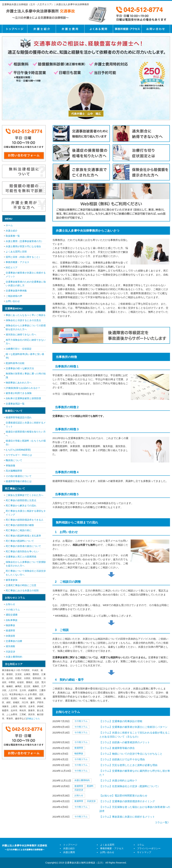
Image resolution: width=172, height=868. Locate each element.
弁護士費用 (70, 29)
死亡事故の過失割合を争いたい (22, 551)
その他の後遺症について (19, 476)
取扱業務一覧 (13, 236)
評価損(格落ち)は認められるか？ (23, 388)
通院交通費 (12, 615)
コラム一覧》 (162, 822)
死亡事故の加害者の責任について (23, 546)
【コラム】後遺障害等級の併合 (117, 748)
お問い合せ (156, 29)
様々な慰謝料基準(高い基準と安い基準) (25, 356)
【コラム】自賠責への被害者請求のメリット (125, 742)
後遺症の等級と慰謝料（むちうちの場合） (26, 443)
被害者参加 (12, 580)
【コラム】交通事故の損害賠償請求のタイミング (127, 801)
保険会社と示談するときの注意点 (23, 320)
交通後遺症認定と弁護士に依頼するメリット (26, 424)
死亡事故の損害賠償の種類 (20, 525)
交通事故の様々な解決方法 (20, 368)
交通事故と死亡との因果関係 (21, 557)
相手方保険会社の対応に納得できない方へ (26, 342)
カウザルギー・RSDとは (19, 455)
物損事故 (79, 754)
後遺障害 (79, 748)
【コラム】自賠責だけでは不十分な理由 (122, 759)
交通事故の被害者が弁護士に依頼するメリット (26, 275)
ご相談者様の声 (14, 296)
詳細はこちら (33, 719)
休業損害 (10, 636)
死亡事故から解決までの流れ (21, 506)
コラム (141, 845)
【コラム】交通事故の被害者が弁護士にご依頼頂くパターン (133, 727)
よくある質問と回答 (16, 252)
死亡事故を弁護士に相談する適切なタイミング (26, 513)
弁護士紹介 (41, 29)
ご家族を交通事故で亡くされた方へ (25, 495)
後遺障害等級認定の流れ (19, 417)
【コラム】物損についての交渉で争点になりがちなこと (131, 754)
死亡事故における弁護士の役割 (22, 590)
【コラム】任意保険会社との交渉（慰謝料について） (130, 786)
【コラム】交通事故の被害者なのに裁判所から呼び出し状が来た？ (135, 773)
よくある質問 (99, 29)
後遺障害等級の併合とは (19, 481)
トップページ (15, 29)
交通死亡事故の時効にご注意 (21, 585)
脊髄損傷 (10, 465)
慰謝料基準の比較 (15, 363)
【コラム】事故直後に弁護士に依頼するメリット (127, 817)
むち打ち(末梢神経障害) (18, 450)
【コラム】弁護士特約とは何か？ (118, 780)
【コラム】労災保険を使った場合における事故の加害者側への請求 (135, 809)
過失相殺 (10, 646)
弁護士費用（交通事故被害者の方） (25, 241)
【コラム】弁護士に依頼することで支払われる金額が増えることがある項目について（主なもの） (135, 735)
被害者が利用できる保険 (19, 393)
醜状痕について (14, 460)
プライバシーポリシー (149, 848)
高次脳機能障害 (14, 471)
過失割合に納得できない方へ (21, 335)
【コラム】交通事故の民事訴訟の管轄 (121, 721)
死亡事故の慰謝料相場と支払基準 (23, 536)
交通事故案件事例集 (16, 291)
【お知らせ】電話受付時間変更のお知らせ (123, 796)
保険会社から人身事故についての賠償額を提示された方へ (26, 327)
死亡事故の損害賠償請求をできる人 (25, 520)
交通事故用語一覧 (15, 404)
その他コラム (81, 721)
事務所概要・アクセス (127, 29)
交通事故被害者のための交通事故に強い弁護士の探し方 (26, 284)
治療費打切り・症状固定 (19, 349)
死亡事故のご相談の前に (19, 530)
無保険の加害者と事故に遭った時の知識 (26, 375)
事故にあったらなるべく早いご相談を (26, 315)
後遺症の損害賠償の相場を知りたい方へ (26, 433)
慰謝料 (90, 786)
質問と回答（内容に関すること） (23, 257)
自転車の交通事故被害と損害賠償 (23, 398)
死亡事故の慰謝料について (20, 541)
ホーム (9, 225)
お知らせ (79, 795)
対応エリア (12, 268)
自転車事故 (12, 620)
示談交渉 (79, 790)
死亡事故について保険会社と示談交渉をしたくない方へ (26, 573)
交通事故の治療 (14, 641)
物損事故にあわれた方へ (19, 383)
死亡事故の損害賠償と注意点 (21, 500)
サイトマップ (144, 852)
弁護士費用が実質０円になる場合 (23, 246)
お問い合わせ (13, 301)
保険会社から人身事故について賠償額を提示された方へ (26, 564)
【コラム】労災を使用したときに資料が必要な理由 (128, 765)
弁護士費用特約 (82, 780)
